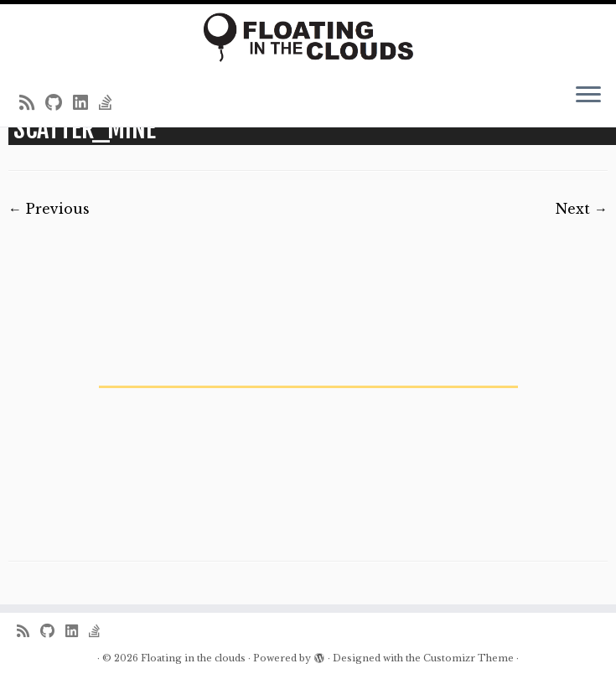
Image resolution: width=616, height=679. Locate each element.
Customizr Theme (468, 658)
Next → (582, 209)
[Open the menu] (588, 96)
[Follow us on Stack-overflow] (111, 103)
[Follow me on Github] (59, 103)
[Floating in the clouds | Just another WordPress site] (308, 37)
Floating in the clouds (193, 658)
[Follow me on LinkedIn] (86, 103)
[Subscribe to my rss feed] (32, 103)
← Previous (49, 209)
